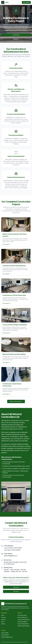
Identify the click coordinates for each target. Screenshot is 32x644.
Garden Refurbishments (23, 626)
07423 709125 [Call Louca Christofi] (18, 548)
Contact (3, 624)
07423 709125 (5, 633)
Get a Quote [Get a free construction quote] (26, 2)
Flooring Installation (22, 622)
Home (3, 615)
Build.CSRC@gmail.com (7, 637)
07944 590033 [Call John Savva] (16, 550)
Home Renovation (22, 615)
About (3, 622)
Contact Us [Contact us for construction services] (16, 39)
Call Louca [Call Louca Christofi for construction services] (16, 587)
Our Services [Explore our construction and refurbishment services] (16, 35)
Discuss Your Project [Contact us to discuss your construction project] (16, 401)
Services (3, 617)
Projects (3, 620)
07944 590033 (5, 635)
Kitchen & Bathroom (22, 617)
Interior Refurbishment (23, 624)
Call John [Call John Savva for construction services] (16, 591)
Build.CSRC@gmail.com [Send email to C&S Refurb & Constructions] (11, 556)
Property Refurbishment (24, 620)
